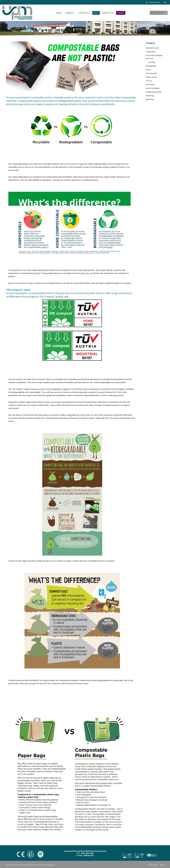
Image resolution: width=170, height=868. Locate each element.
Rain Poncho (150, 84)
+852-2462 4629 (153, 2)
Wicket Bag (150, 96)
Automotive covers (153, 48)
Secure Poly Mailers (153, 88)
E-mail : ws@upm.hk (85, 855)
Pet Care (149, 81)
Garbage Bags (151, 66)
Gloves (148, 70)
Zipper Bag (150, 99)
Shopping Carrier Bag (153, 92)
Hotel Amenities (151, 73)
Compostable (151, 52)
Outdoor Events (151, 77)
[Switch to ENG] (165, 2)
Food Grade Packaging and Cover (154, 57)
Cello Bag (151, 62)
